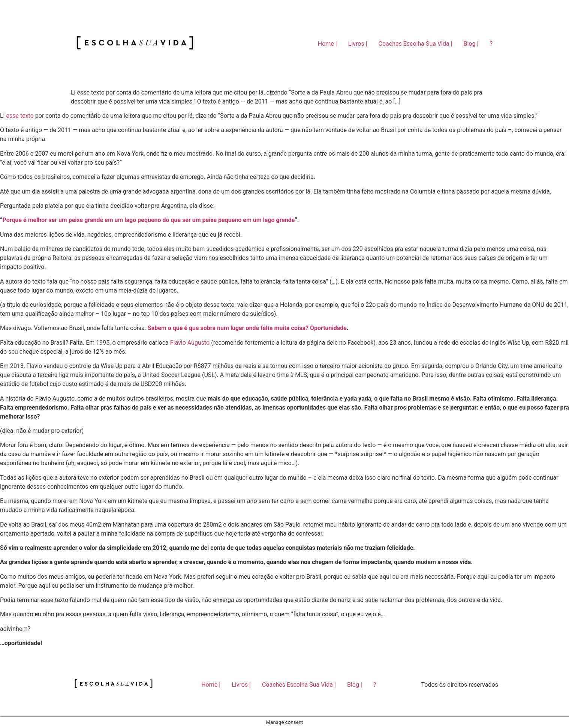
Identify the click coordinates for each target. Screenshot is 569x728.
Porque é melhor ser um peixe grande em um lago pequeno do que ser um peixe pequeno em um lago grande (148, 220)
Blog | (471, 44)
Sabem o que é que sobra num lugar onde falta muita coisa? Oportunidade (247, 328)
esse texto (20, 116)
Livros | (358, 44)
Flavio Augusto (190, 343)
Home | (327, 44)
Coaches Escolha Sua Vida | (416, 44)
